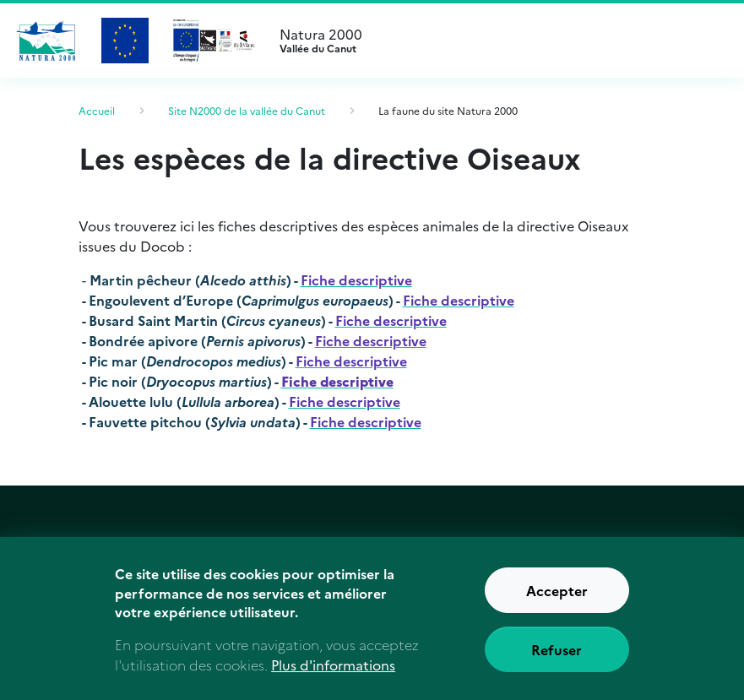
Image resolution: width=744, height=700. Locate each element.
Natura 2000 (498, 41)
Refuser (557, 659)
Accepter (557, 600)
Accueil (97, 110)
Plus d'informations (333, 675)
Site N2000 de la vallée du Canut (247, 110)
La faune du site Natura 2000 (448, 110)
